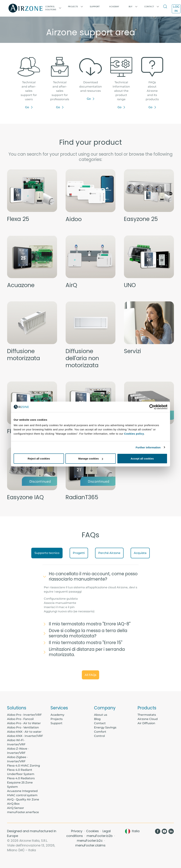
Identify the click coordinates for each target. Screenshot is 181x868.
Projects (57, 719)
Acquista (140, 553)
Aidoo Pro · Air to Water (24, 723)
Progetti (79, 553)
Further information (148, 447)
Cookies (93, 831)
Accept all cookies (142, 459)
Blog (97, 719)
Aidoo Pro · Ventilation (23, 727)
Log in (176, 9)
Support (95, 7)
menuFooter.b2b (100, 836)
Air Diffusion (146, 723)
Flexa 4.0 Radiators (21, 778)
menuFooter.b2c (90, 841)
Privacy (77, 831)
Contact (100, 723)
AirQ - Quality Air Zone (23, 799)
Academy (57, 715)
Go (27, 107)
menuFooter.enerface (23, 812)
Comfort (100, 732)
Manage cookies (91, 459)
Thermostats (147, 715)
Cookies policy (134, 434)
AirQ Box (13, 804)
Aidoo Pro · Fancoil (20, 719)
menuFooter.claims (90, 845)
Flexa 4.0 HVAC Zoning (24, 766)
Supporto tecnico (47, 553)
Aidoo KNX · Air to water (24, 732)
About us (101, 715)
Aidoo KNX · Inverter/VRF (25, 736)
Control (99, 736)
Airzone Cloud (148, 719)
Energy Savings (105, 727)
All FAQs (90, 675)
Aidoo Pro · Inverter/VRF (24, 715)
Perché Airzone (109, 553)
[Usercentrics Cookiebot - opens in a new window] (152, 407)
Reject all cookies (39, 459)
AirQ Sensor (16, 808)
